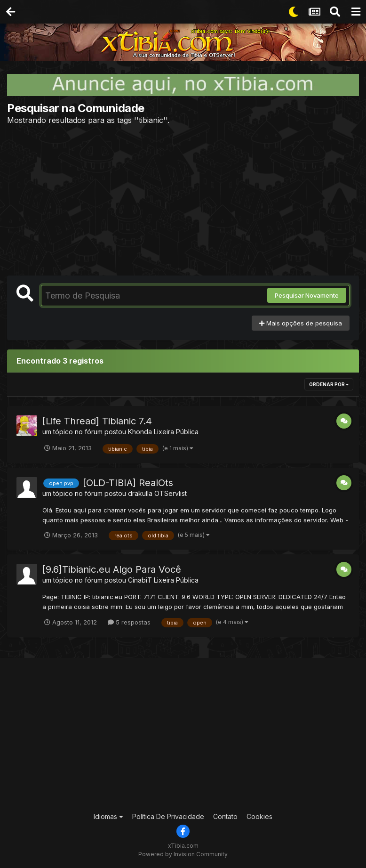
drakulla (140, 493)
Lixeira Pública (176, 432)
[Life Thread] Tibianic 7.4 (97, 421)
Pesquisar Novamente (307, 295)
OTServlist (171, 493)
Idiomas (108, 816)
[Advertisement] (183, 200)
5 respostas (129, 622)
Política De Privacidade (168, 816)
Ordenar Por (329, 384)
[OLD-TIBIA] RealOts (128, 483)
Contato (225, 816)
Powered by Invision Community (183, 854)
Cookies (259, 816)
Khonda (140, 432)
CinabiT (140, 580)
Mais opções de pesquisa (301, 323)
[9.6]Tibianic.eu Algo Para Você (112, 569)
